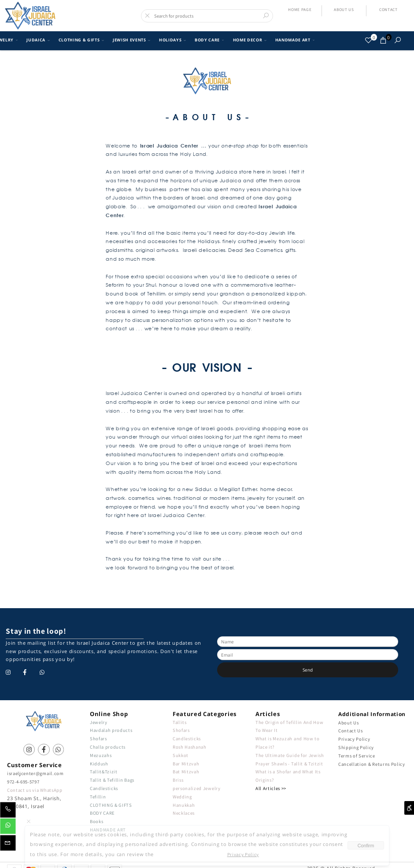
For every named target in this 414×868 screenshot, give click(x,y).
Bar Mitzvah (186, 764)
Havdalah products (111, 730)
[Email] (8, 844)
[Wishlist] (369, 40)
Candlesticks (104, 788)
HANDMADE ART (294, 40)
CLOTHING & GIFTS (80, 40)
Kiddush (99, 764)
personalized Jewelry (196, 788)
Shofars (98, 739)
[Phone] (8, 811)
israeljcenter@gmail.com (35, 773)
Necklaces (184, 813)
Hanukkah (184, 805)
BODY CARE (208, 40)
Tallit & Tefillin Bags (112, 780)
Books (96, 821)
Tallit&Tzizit (104, 772)
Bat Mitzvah (186, 772)
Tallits (180, 722)
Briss (178, 780)
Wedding (182, 797)
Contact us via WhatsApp (35, 790)
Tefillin (98, 797)
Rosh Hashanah (190, 747)
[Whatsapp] (8, 828)
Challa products (108, 747)
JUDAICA (37, 40)
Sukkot (181, 755)
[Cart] (383, 40)
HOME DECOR (249, 40)
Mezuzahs (101, 755)
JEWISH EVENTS (131, 40)
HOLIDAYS (172, 40)
